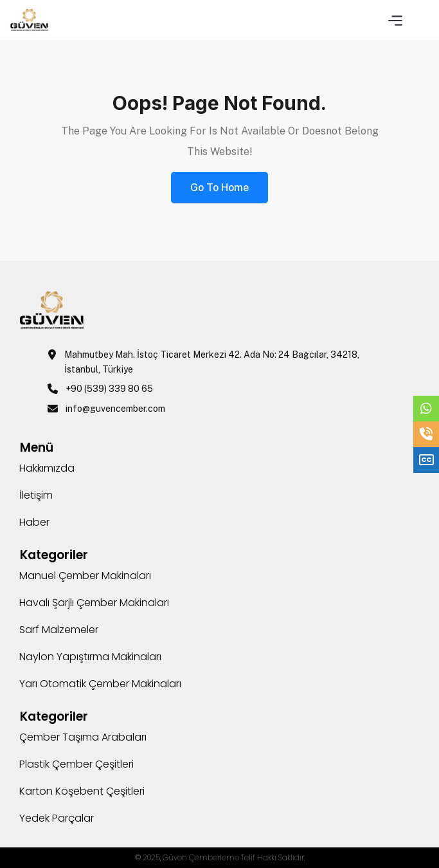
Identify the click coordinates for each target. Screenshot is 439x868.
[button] (395, 20)
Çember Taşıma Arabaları (83, 737)
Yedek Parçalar (57, 818)
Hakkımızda (47, 468)
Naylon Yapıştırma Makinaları (90, 657)
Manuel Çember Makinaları (85, 576)
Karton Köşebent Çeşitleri (82, 791)
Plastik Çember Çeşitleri (76, 764)
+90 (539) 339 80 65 (109, 389)
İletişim (36, 495)
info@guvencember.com (115, 409)
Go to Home (219, 188)
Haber (34, 522)
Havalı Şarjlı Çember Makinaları (94, 603)
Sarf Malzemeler (59, 630)
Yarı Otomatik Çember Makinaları (100, 684)
